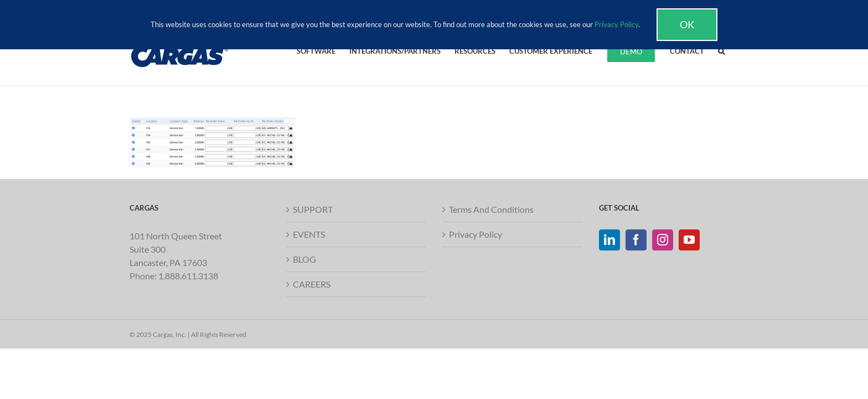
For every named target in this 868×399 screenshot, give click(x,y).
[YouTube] (689, 240)
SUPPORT (313, 209)
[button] (735, 50)
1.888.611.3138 (188, 276)
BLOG (304, 259)
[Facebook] (636, 240)
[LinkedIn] (609, 240)
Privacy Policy (476, 234)
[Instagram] (663, 240)
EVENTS (309, 234)
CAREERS (312, 284)
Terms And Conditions (491, 209)
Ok (687, 24)
